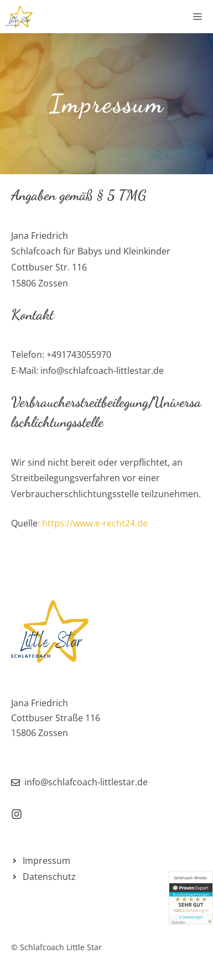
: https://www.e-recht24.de (93, 523)
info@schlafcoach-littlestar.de (86, 782)
